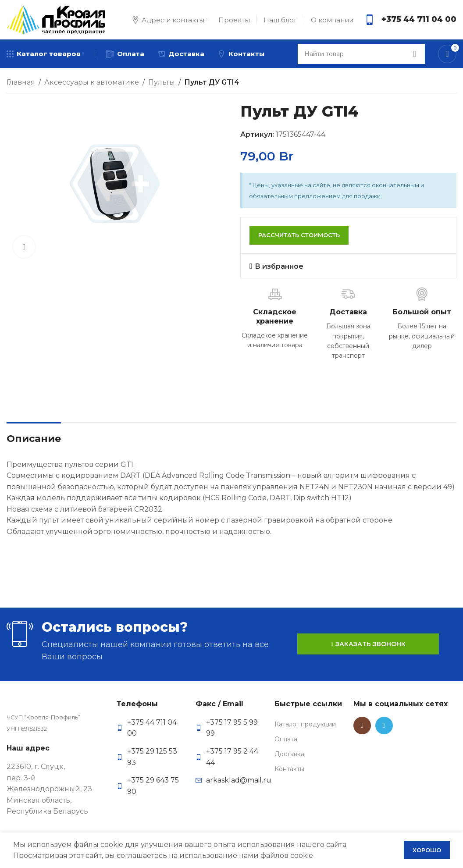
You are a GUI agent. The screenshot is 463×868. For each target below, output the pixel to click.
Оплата (286, 739)
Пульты (162, 82)
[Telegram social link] (384, 726)
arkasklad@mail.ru (239, 780)
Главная (21, 82)
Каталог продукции (305, 724)
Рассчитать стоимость (299, 235)
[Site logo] (56, 19)
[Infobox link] (410, 20)
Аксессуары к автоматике (92, 82)
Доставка (289, 754)
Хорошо (427, 850)
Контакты (289, 769)
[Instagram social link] (362, 726)
